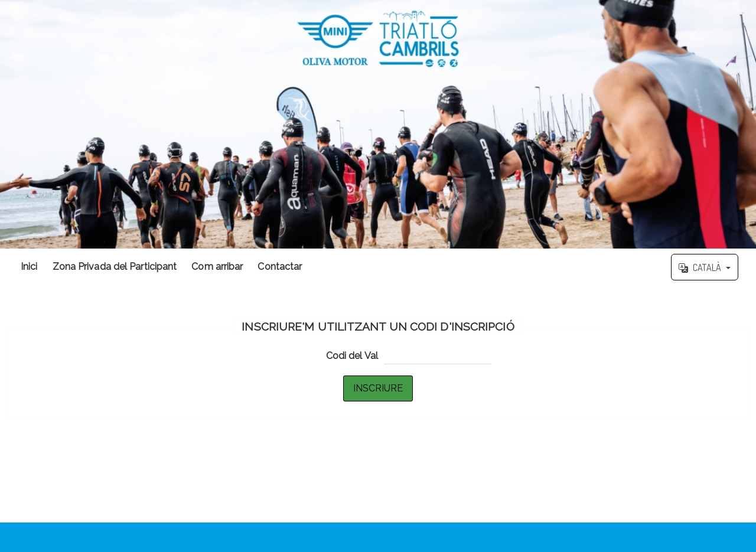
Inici (29, 267)
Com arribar (217, 267)
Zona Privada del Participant (115, 267)
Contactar (280, 267)
